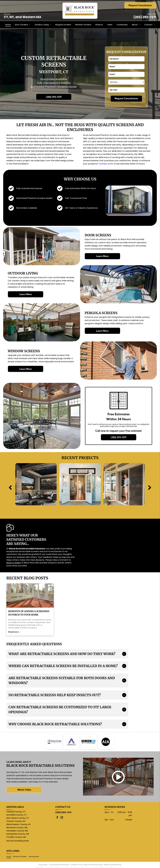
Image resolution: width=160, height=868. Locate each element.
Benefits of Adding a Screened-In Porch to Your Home (29, 613)
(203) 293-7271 (145, 17)
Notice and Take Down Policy (93, 865)
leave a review (14, 563)
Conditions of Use (76, 865)
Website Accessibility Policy (113, 865)
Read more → (15, 632)
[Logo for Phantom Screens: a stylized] (54, 742)
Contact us (104, 164)
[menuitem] (8, 25)
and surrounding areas (18, 841)
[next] (150, 488)
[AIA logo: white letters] (106, 742)
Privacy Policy (43, 865)
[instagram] (62, 818)
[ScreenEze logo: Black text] (89, 742)
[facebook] (57, 818)
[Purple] (71, 742)
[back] (10, 488)
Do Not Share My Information (60, 865)
